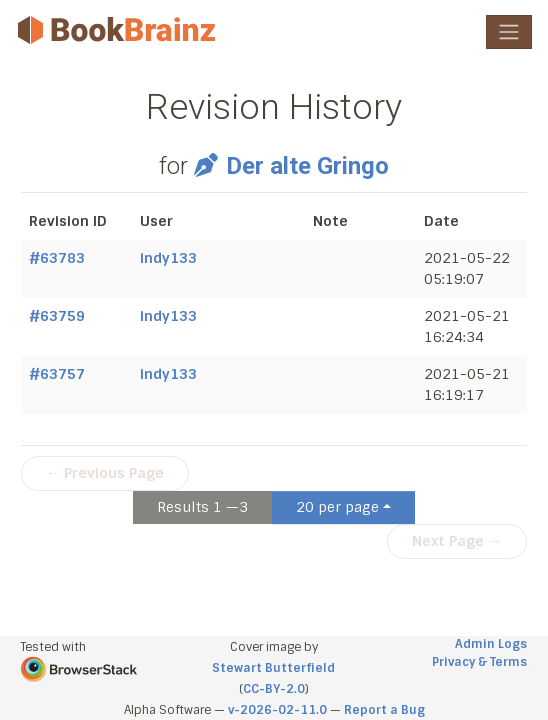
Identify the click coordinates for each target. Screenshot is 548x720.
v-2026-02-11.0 (277, 710)
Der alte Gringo (291, 166)
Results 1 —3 (202, 507)
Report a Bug (384, 710)
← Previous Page (105, 473)
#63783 (57, 258)
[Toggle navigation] (509, 32)
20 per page (337, 507)
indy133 (168, 258)
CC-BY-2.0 (274, 689)
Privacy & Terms (479, 662)
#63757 (57, 374)
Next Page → (457, 541)
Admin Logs (491, 644)
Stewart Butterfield (273, 668)
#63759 (57, 316)
